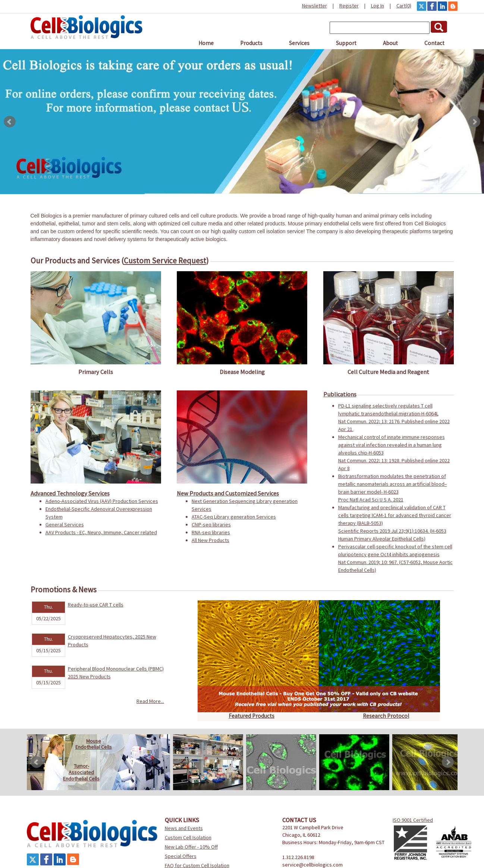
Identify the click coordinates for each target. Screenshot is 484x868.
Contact (434, 43)
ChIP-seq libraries (211, 525)
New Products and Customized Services (228, 493)
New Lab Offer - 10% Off (191, 847)
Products (251, 43)
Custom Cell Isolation (188, 837)
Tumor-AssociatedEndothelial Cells (81, 772)
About (390, 43)
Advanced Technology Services (70, 493)
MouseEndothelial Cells (94, 744)
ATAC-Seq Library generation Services (234, 517)
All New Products (210, 540)
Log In (378, 6)
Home (206, 43)
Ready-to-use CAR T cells (96, 605)
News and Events (184, 828)
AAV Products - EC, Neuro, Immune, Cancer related (101, 532)
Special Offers (181, 856)
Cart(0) (404, 6)
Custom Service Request (165, 261)
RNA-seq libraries (211, 532)
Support (346, 43)
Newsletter (315, 6)
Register (349, 6)
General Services (65, 525)
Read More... (150, 701)
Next (474, 122)
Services (299, 43)
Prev (10, 122)
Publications (340, 394)
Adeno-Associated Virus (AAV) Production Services (102, 501)
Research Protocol (386, 716)
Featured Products (252, 716)
